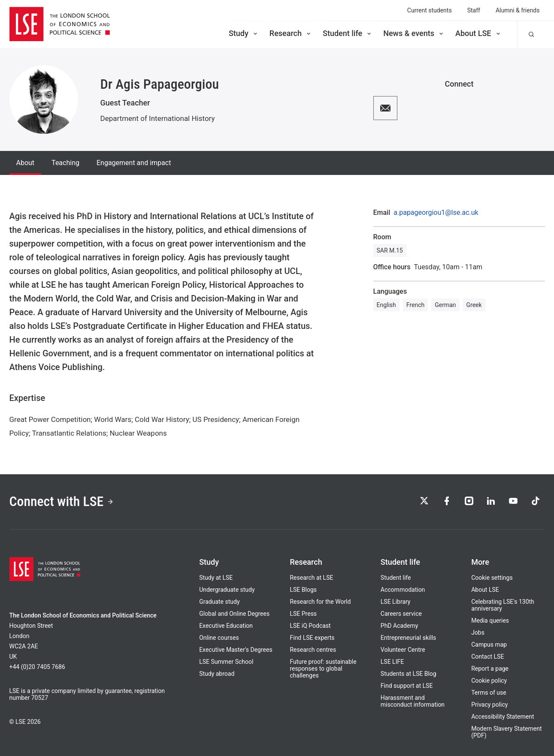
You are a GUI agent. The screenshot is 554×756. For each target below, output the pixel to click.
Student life (348, 33)
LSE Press (303, 614)
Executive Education (226, 626)
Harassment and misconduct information (413, 701)
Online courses (219, 638)
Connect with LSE (62, 502)
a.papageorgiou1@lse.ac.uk (436, 213)
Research (291, 33)
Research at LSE (311, 578)
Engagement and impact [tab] (134, 163)
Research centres (313, 650)
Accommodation (403, 590)
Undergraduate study (227, 590)
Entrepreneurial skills (408, 638)
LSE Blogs (303, 590)
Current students (430, 10)
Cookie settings (492, 578)
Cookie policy (489, 681)
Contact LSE (487, 657)
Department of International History (158, 118)
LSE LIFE (392, 662)
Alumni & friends (518, 10)
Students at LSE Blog (409, 674)
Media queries (490, 620)
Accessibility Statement (503, 717)
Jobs (478, 633)
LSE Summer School (226, 662)
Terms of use (489, 693)
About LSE (478, 33)
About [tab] (26, 163)
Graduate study (219, 602)
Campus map (489, 645)
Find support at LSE (407, 686)
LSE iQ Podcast (310, 626)
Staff (474, 10)
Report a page (490, 669)
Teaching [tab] (65, 163)
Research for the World (320, 602)
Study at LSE (216, 578)
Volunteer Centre (403, 650)
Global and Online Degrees (234, 614)
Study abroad (217, 674)
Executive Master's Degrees (236, 650)
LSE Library (396, 602)
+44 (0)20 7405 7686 (37, 667)
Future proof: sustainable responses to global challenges (323, 669)
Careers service (401, 614)
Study (244, 33)
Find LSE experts (312, 638)
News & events (414, 33)
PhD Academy (400, 626)
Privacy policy (489, 705)
